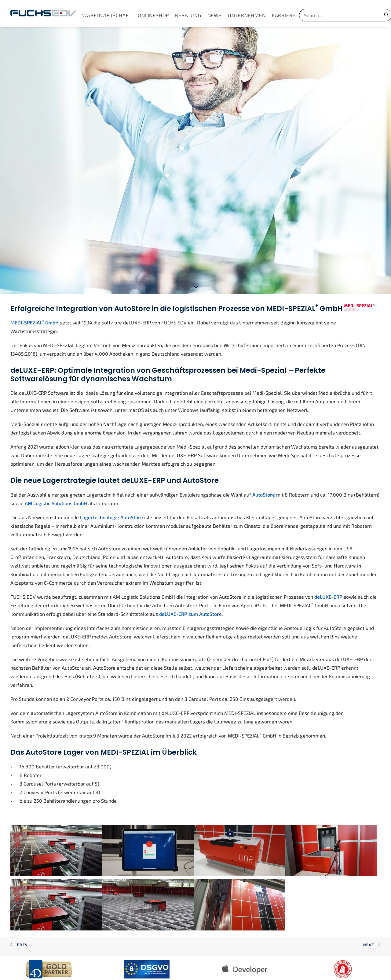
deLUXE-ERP (328, 559)
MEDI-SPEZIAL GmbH (35, 285)
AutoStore (264, 457)
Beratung (188, 15)
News (215, 15)
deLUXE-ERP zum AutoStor (189, 577)
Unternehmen (247, 15)
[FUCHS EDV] (43, 14)
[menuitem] (107, 15)
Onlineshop (153, 15)
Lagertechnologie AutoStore (111, 480)
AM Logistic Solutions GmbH (56, 466)
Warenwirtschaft (107, 15)
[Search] (337, 15)
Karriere (284, 15)
